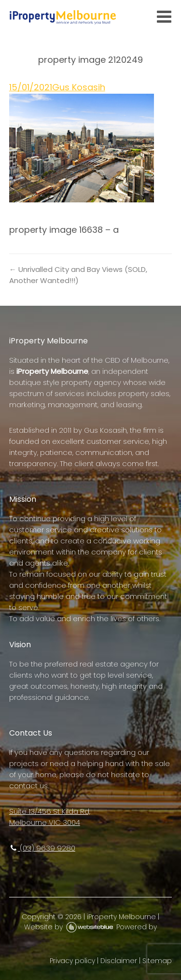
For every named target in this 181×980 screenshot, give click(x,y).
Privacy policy (72, 961)
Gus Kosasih (79, 87)
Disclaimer (119, 961)
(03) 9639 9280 (42, 848)
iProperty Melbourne (121, 917)
